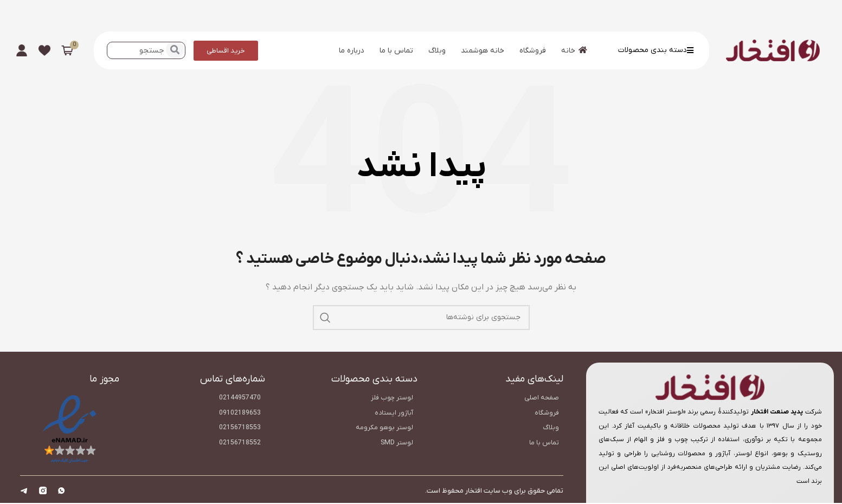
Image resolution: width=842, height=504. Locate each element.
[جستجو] (421, 318)
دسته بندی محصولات (656, 50)
